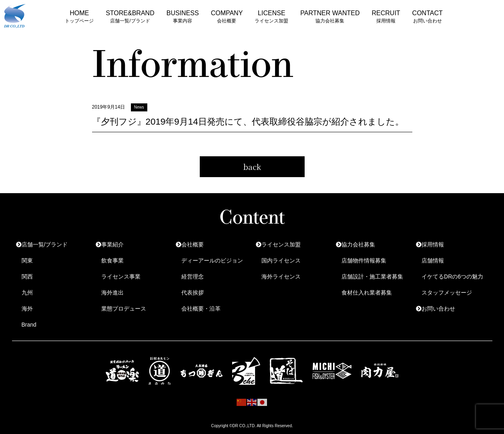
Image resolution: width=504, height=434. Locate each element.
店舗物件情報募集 (364, 260)
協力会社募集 (358, 244)
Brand (29, 325)
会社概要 (193, 244)
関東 (27, 260)
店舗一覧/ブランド (45, 244)
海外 (27, 309)
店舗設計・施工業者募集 (372, 277)
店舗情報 (433, 260)
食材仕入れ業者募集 (367, 293)
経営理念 (193, 277)
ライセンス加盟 (281, 244)
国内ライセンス (281, 260)
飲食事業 (112, 260)
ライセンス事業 (121, 277)
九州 (27, 293)
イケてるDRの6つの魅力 (452, 277)
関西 (27, 277)
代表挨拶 (193, 293)
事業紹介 (112, 244)
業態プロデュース (124, 309)
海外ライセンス (281, 277)
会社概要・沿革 (201, 309)
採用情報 (433, 244)
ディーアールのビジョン (212, 260)
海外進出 (112, 293)
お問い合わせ (438, 309)
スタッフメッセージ (447, 293)
